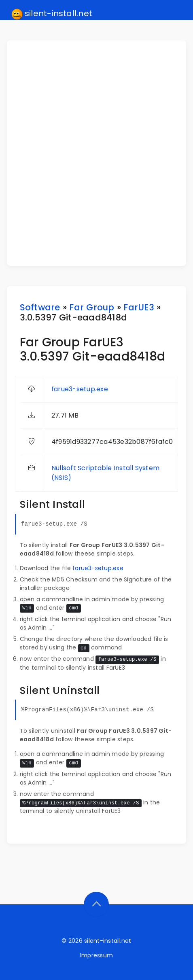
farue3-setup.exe (80, 389)
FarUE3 (139, 307)
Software (40, 307)
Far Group (92, 307)
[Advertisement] (96, 153)
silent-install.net (52, 14)
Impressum (96, 955)
